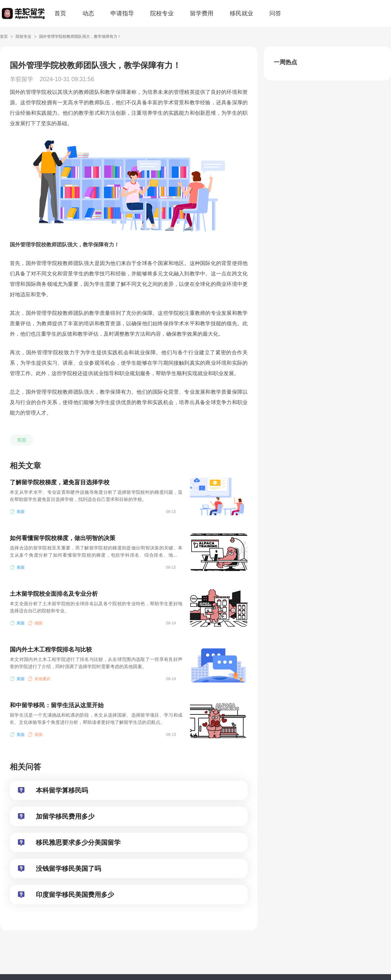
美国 (22, 440)
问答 (275, 13)
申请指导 (122, 13)
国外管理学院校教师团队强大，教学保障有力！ (80, 37)
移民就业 (241, 13)
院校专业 (162, 13)
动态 (88, 13)
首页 (60, 13)
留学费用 (202, 13)
